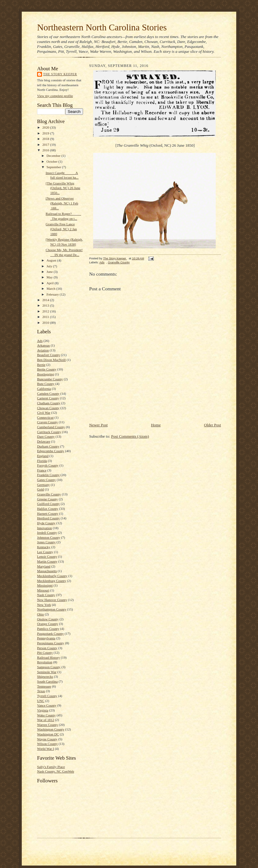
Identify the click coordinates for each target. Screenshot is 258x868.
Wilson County (47, 744)
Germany (44, 485)
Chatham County (49, 403)
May (50, 277)
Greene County (47, 499)
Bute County (46, 384)
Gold (40, 489)
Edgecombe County (51, 451)
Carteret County (48, 398)
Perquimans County (51, 643)
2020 (46, 127)
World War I (46, 749)
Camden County (48, 393)
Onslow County (48, 619)
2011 (46, 317)
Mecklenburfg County (52, 576)
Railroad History (49, 657)
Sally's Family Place (51, 767)
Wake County (46, 715)
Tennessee (44, 686)
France (42, 470)
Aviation (43, 350)
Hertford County (48, 518)
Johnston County (49, 537)
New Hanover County (52, 600)
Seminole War (47, 672)
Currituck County (49, 432)
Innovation (44, 528)
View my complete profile (55, 96)
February (53, 294)
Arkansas (44, 345)
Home (156, 425)
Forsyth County (48, 465)
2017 (46, 145)
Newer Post (98, 425)
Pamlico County (48, 629)
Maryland (44, 566)
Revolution (45, 662)
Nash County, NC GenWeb (56, 771)
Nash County (46, 595)
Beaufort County (49, 355)
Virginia (43, 710)
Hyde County (46, 523)
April (51, 283)
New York (44, 605)
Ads (40, 341)
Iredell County (47, 533)
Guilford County (48, 504)
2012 (46, 311)
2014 (46, 300)
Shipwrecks (45, 676)
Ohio (40, 614)
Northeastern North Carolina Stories (102, 27)
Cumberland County (51, 427)
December (54, 156)
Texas (41, 691)
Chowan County (48, 408)
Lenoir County (47, 556)
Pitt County (45, 653)
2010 (46, 323)
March (51, 289)
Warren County (47, 725)
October (53, 161)
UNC (41, 701)
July (50, 266)
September (54, 167)
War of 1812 (46, 720)
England (43, 456)
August (52, 260)
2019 (46, 133)
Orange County (48, 624)
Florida (42, 461)
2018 (46, 139)
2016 (46, 150)
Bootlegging (46, 374)
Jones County (46, 542)
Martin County (47, 561)
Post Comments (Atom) (130, 436)
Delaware (44, 441)
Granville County (49, 494)
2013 (46, 305)
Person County (47, 648)
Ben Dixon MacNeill (51, 360)
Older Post (212, 425)
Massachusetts (47, 571)
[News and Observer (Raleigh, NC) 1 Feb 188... (62, 203)
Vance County (47, 705)
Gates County (46, 480)
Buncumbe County (50, 379)
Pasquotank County (50, 634)
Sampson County (49, 667)
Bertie (41, 365)
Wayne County (47, 739)
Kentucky (44, 547)
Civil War (44, 413)
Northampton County (52, 609)
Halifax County (48, 509)
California (44, 389)
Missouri (43, 590)
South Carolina (47, 681)
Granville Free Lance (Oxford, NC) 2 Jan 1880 (61, 229)
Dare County (46, 436)
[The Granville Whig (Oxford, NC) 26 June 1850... (63, 188)
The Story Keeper (60, 74)
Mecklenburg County (52, 581)
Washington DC (48, 734)
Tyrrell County (47, 696)
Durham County (48, 446)
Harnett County (48, 513)
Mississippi (45, 585)
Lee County (45, 552)
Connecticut (45, 417)
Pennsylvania (46, 638)
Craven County (47, 422)
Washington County (51, 729)
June (50, 272)
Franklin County (48, 475)
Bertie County (47, 369)
